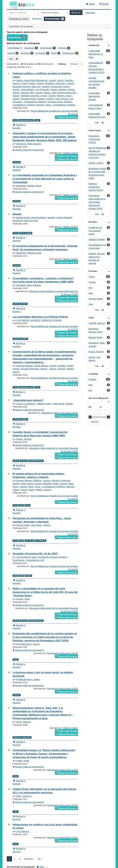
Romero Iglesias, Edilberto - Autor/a (33, 481)
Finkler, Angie (23, 761)
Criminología (46, 48)
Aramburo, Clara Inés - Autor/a (59, 83)
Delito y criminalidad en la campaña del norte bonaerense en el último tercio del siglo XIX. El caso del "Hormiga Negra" (45, 592)
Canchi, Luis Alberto (26, 404)
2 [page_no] (14, 859)
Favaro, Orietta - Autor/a (32, 83)
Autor (91, 318)
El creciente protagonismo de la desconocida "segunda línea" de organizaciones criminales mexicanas (45, 248)
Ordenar (62, 64)
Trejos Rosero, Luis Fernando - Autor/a (39, 90)
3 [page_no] (20, 859)
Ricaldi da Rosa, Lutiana (28, 679)
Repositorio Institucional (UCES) (63, 653)
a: (101, 407)
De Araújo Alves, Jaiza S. (28, 644)
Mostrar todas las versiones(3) (28, 150)
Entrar (104, 4)
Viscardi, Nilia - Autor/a (32, 93)
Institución (94, 45)
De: (90, 407)
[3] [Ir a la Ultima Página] (39, 859)
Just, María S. (23, 831)
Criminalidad (15, 48)
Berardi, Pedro (23, 599)
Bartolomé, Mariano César (29, 186)
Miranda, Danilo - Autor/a (55, 484)
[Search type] (53, 13)
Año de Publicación (98, 398)
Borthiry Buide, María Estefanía (31, 218)
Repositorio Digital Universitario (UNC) (60, 413)
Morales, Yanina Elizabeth (60, 218)
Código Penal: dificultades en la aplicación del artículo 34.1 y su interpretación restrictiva (44, 791)
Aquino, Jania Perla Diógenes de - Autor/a (36, 80)
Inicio (90, 4)
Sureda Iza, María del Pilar (25, 221)
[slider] (90, 417)
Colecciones (95, 130)
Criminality (40, 53)
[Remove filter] (63, 19)
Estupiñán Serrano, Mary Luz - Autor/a (31, 86)
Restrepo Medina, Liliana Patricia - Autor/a (36, 366)
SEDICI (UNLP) (70, 153)
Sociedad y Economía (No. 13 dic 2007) (35, 554)
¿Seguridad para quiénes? (28, 400)
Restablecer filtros (19, 19)
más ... (13, 59)
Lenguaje (93, 374)
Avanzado (90, 13)
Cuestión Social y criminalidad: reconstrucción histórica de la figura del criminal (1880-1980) (40, 434)
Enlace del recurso (66, 117)
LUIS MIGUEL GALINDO (28, 320)
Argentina (25, 53)
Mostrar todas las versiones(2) (28, 192)
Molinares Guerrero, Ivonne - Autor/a (38, 96)
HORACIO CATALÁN (51, 320)
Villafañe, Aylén (44, 404)
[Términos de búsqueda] (22, 13)
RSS (40, 867)
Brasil (54, 53)
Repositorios (15, 37)
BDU (12, 5)
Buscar (76, 13)
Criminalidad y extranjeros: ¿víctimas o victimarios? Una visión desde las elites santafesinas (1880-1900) (43, 280)
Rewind (17, 214)
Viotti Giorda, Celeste (63, 404)
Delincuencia (69, 53)
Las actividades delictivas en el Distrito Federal (40, 317)
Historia (11, 53)
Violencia (62, 48)
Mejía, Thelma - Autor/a (40, 490)
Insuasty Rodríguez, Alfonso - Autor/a (38, 369)
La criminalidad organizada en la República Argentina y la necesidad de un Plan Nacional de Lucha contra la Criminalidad (45, 179)
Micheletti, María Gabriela (29, 285)
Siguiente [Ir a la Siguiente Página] (29, 859)
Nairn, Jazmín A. (24, 796)
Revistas (93, 222)
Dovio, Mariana (24, 722)
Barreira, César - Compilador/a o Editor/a (56, 105)
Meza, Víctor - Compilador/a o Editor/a (46, 487)
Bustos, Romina (24, 439)
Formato (93, 271)
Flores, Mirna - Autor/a (31, 484)
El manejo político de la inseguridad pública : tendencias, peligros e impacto (39, 475)
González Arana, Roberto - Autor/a (37, 99)
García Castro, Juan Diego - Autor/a (33, 525)
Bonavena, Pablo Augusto (29, 144)
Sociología (29, 48)
